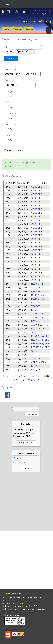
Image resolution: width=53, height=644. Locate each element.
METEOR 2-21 (38, 302)
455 (40, 376)
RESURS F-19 (38, 284)
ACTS (34, 355)
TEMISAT (35, 306)
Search (29, 29)
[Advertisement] (26, 501)
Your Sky (18, 29)
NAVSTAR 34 (37, 291)
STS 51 (34, 351)
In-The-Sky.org (15, 12)
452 (20, 376)
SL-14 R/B (36, 310)
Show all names (14, 151)
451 (13, 376)
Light (17, 458)
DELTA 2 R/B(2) (39, 299)
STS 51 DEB (37, 366)
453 (26, 376)
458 (23, 380)
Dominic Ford (11, 594)
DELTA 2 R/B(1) (39, 295)
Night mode (21, 463)
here (24, 603)
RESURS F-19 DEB (40, 336)
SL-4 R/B (36, 288)
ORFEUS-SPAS (38, 362)
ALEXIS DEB (37, 314)
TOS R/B (36, 359)
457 (16, 380)
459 (30, 380)
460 (37, 380)
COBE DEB (37, 187)
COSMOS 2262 (39, 329)
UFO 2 (34, 321)
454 (33, 376)
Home (7, 29)
